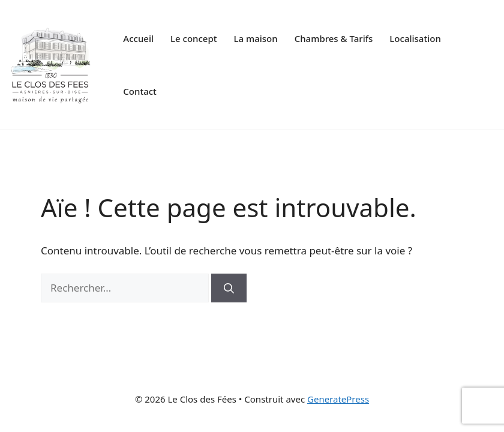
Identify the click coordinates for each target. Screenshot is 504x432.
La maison (255, 38)
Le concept (193, 38)
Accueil (138, 38)
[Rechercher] (229, 288)
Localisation (415, 38)
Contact (140, 91)
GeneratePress (338, 399)
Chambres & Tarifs (334, 38)
